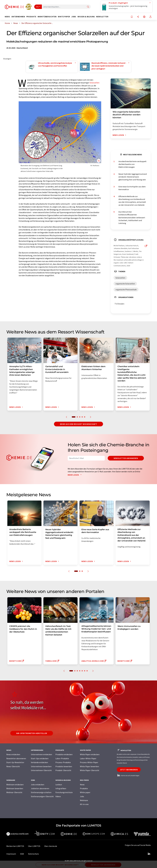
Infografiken (61, 788)
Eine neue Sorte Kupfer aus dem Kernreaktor (132, 188)
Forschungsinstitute (64, 792)
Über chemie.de (51, 846)
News (82, 785)
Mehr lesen (75, 475)
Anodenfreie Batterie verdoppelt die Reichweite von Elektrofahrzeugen (132, 164)
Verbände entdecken (39, 762)
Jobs (82, 796)
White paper (85, 792)
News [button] (7, 17)
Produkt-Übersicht (63, 770)
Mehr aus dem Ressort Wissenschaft (78, 424)
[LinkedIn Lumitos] (149, 854)
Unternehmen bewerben (41, 766)
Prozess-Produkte (63, 762)
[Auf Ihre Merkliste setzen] (132, 17)
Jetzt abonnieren (129, 770)
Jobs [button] (74, 17)
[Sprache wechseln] (144, 17)
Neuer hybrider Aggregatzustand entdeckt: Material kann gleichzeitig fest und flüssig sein (133, 177)
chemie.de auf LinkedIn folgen (128, 776)
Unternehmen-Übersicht (41, 770)
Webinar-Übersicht (14, 792)
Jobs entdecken (38, 785)
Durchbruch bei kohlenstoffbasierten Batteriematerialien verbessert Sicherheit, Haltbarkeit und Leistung (132, 217)
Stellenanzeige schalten (41, 792)
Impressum (11, 854)
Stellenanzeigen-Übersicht (42, 796)
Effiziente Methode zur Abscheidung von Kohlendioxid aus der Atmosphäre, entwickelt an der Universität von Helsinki (132, 201)
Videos (58, 796)
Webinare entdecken (15, 785)
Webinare (84, 800)
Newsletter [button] (102, 17)
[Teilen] (138, 17)
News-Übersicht (13, 766)
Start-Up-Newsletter (15, 762)
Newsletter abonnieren (126, 458)
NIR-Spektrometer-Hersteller (32, 733)
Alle (37, 7)
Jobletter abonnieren (40, 788)
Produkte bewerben (64, 766)
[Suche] (88, 7)
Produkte (84, 788)
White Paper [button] (64, 17)
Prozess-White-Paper (89, 762)
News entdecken (13, 754)
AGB (22, 854)
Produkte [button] (31, 17)
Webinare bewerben (15, 788)
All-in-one (84, 804)
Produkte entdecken (64, 754)
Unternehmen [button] (18, 17)
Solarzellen (95, 83)
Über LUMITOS (34, 846)
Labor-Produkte (62, 758)
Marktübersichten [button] (47, 17)
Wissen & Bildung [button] (86, 17)
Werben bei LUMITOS (15, 846)
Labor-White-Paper (88, 758)
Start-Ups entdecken (40, 758)
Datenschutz (33, 854)
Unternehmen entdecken (41, 754)
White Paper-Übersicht (90, 770)
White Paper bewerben (89, 766)
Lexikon (59, 785)
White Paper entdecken (90, 754)
